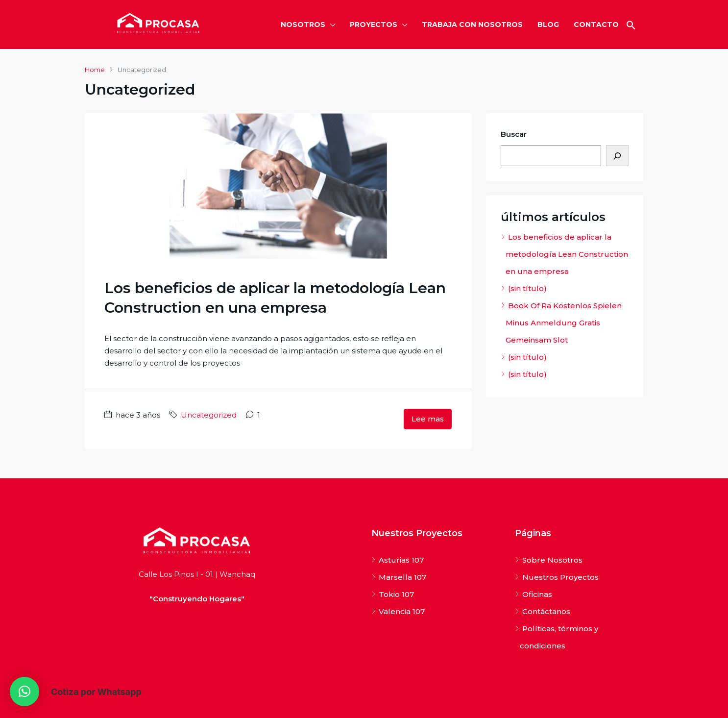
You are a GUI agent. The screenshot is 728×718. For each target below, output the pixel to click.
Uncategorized (209, 415)
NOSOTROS (303, 25)
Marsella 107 (402, 577)
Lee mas (428, 419)
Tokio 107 (396, 594)
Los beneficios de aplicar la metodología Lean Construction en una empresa (567, 254)
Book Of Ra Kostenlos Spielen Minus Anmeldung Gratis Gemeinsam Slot (564, 323)
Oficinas (537, 594)
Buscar (514, 134)
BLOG (548, 25)
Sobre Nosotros (552, 560)
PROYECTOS (374, 25)
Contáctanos (546, 611)
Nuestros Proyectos (560, 577)
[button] (631, 25)
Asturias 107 (401, 560)
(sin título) (527, 288)
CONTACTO (596, 25)
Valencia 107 (402, 611)
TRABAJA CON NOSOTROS (472, 25)
